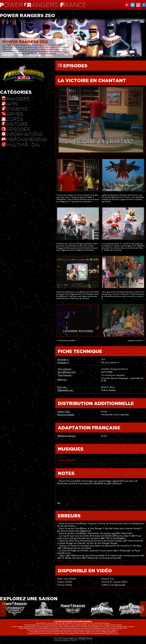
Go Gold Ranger (67, 460)
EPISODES (75, 66)
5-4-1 (62, 457)
